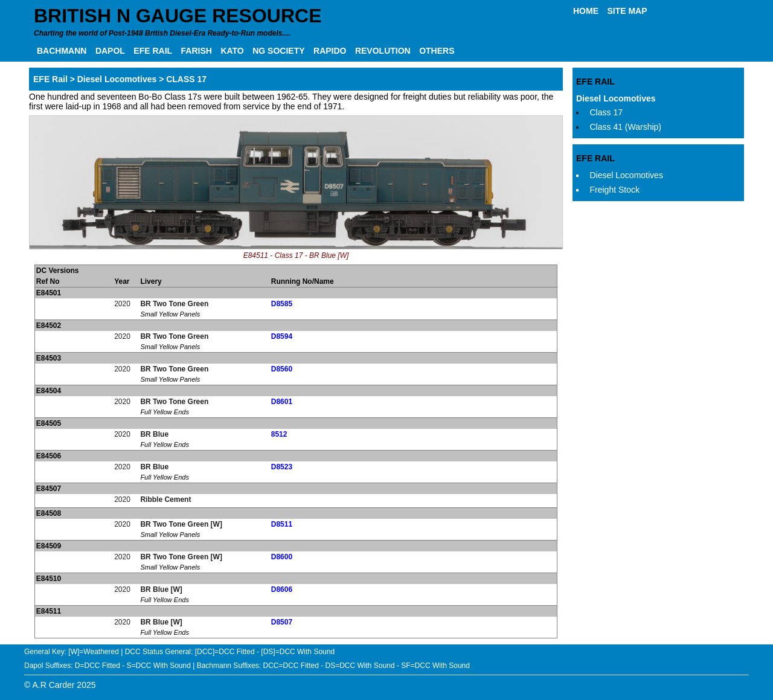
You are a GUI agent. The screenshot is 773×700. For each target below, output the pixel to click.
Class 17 (606, 112)
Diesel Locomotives (616, 98)
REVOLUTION (383, 51)
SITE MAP (627, 11)
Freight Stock (615, 190)
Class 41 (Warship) (626, 127)
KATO (232, 51)
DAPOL (110, 51)
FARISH (197, 51)
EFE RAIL (153, 51)
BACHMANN (62, 51)
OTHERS (437, 51)
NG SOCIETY (278, 51)
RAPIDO (330, 51)
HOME (586, 11)
